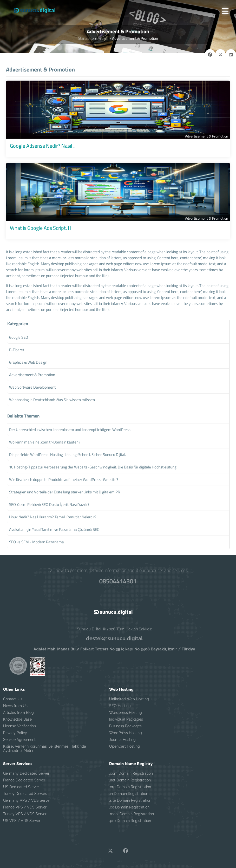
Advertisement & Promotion (207, 136)
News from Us (15, 706)
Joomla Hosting (122, 740)
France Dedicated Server (24, 780)
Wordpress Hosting (126, 713)
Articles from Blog (18, 713)
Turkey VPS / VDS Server (25, 814)
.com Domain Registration (131, 773)
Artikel (103, 38)
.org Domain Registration (130, 787)
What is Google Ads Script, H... (42, 228)
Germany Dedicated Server (26, 773)
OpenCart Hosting (124, 746)
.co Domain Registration (129, 807)
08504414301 (118, 581)
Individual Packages (126, 719)
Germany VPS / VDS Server (27, 800)
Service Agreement (19, 740)
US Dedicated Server (21, 787)
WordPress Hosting (126, 733)
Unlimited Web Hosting (129, 699)
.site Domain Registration (130, 800)
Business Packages (125, 726)
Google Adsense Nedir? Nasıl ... (43, 146)
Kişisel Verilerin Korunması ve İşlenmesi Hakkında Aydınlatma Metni (45, 748)
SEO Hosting (120, 706)
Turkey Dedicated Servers (25, 794)
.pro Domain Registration (130, 821)
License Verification (19, 726)
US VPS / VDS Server (22, 821)
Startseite (86, 38)
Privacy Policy (15, 733)
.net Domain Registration (130, 780)
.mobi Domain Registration (132, 814)
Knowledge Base (17, 719)
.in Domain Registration (129, 794)
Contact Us (13, 699)
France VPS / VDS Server (25, 807)
